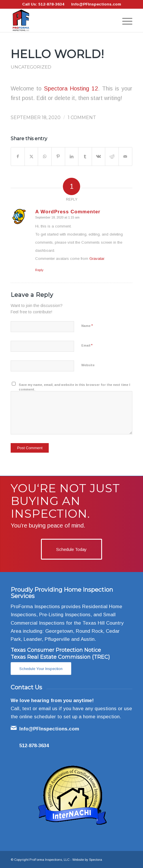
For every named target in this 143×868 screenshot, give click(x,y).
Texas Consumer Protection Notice (56, 650)
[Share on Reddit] (112, 157)
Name (87, 326)
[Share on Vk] (99, 157)
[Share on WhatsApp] (45, 157)
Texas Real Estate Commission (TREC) (60, 657)
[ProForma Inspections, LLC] (59, 21)
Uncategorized (31, 67)
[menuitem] (124, 21)
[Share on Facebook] (18, 157)
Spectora (96, 860)
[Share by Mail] (125, 157)
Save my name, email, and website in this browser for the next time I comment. (74, 387)
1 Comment (82, 117)
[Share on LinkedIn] (72, 157)
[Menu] (124, 21)
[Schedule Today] (71, 549)
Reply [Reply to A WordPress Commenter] (39, 270)
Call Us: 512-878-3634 (43, 4)
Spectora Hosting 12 (71, 88)
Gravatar (97, 259)
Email (87, 345)
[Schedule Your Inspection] (41, 669)
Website (88, 365)
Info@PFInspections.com (96, 4)
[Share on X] (31, 157)
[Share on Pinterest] (58, 157)
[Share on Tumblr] (85, 157)
